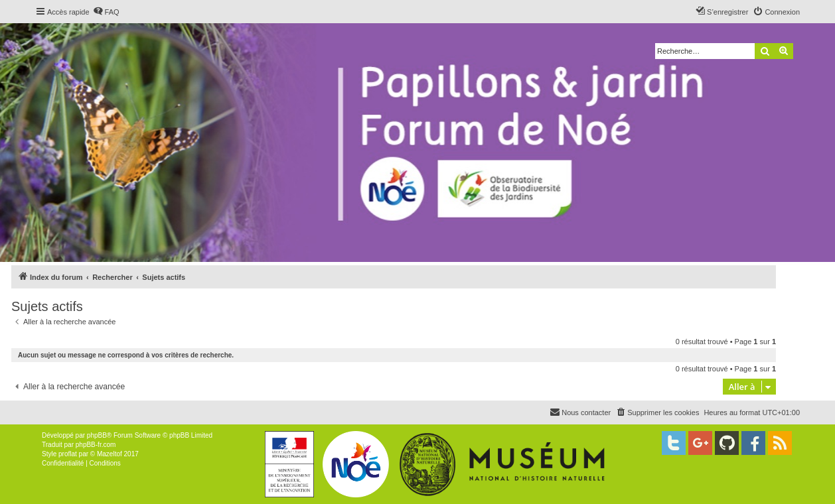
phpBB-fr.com (96, 445)
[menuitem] (106, 12)
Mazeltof (110, 454)
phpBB (97, 435)
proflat (68, 454)
